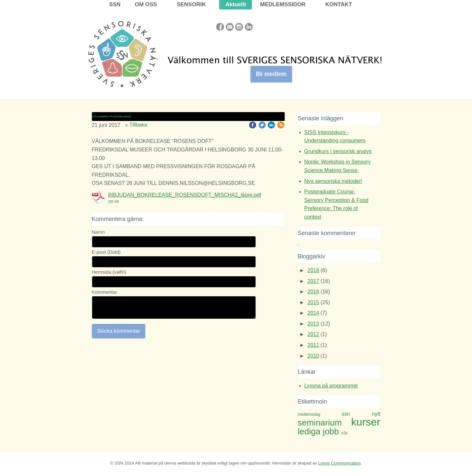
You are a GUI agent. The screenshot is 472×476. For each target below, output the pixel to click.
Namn (98, 232)
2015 (313, 302)
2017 (313, 281)
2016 (313, 292)
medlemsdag (320, 414)
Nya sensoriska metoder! (333, 181)
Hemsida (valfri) (109, 272)
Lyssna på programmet (331, 386)
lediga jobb (320, 431)
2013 (313, 324)
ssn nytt (361, 414)
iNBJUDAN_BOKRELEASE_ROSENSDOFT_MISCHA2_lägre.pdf (185, 195)
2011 (313, 345)
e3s (345, 433)
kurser (366, 422)
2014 (313, 313)
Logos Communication (339, 463)
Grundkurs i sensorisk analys (338, 151)
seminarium (325, 423)
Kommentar (105, 292)
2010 (313, 356)
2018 (313, 270)
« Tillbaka (136, 125)
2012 (313, 334)
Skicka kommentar (119, 331)
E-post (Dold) (106, 252)
